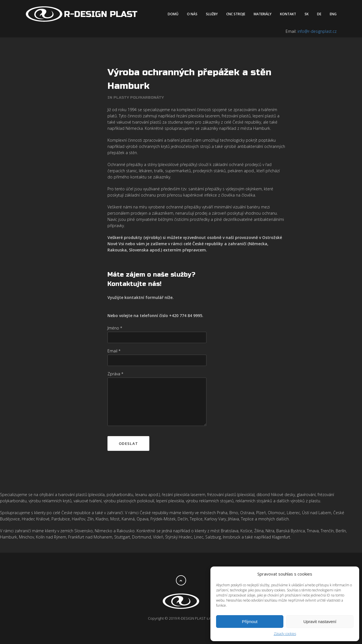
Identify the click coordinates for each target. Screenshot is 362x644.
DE (319, 14)
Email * (114, 351)
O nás (192, 14)
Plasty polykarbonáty (139, 98)
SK (307, 14)
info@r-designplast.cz (317, 31)
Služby (212, 14)
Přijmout (250, 622)
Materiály (263, 14)
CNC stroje (236, 14)
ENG (333, 14)
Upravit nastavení (320, 622)
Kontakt (288, 14)
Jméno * (115, 328)
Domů (173, 14)
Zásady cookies (285, 634)
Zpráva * (115, 374)
